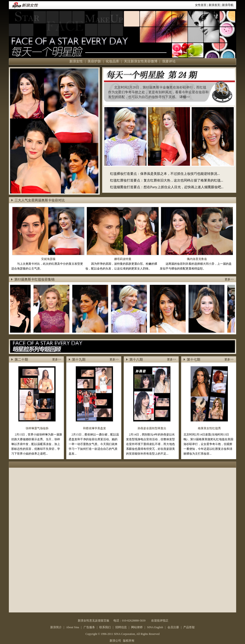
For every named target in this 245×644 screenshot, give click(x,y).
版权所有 (129, 641)
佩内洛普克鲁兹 (197, 259)
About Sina (72, 627)
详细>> (185, 97)
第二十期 (21, 360)
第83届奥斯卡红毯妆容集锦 (34, 279)
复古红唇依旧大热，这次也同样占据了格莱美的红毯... (183, 180)
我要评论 (169, 61)
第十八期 (136, 360)
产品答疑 (189, 627)
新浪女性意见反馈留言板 (94, 621)
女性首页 (201, 5)
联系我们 (105, 627)
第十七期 (194, 360)
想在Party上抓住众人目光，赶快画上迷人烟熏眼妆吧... (184, 187)
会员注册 (173, 627)
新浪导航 (228, 5)
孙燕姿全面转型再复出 (152, 428)
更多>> (229, 279)
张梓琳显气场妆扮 (37, 428)
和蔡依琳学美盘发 (95, 428)
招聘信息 (121, 627)
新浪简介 (56, 627)
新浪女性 (76, 61)
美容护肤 (94, 61)
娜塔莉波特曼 (123, 259)
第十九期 (79, 360)
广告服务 (89, 627)
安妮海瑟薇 (48, 259)
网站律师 (137, 627)
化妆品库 (112, 61)
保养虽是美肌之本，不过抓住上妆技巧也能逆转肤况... (180, 174)
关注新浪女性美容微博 (141, 61)
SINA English (155, 627)
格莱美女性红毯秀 (209, 428)
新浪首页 (214, 5)
